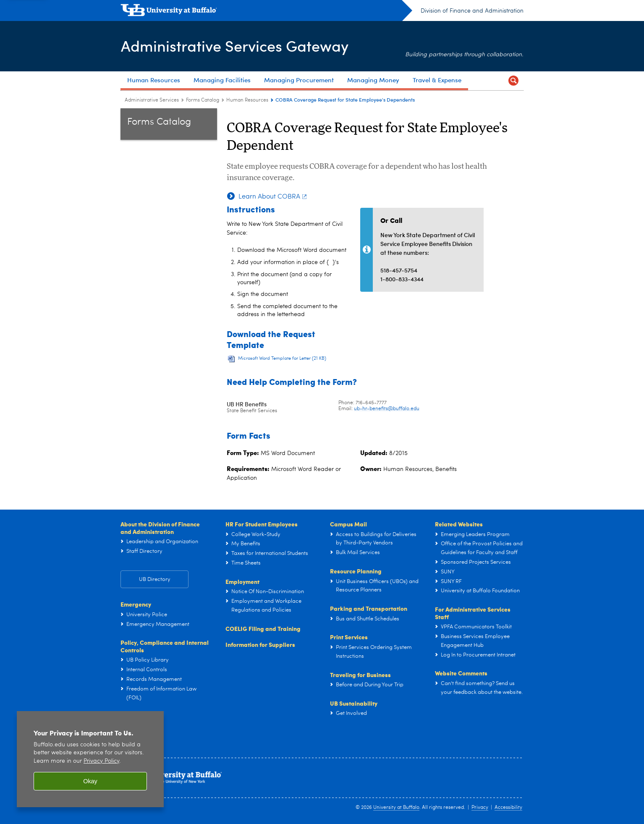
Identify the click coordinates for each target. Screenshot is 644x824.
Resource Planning (356, 571)
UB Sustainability (354, 703)
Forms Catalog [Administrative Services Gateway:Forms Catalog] (203, 100)
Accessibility (508, 808)
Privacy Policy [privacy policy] (101, 761)
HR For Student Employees (262, 524)
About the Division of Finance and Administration (160, 528)
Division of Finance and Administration (472, 11)
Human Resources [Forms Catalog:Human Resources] (247, 100)
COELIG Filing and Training (263, 628)
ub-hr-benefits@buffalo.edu (387, 409)
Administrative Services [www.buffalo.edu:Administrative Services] (152, 100)
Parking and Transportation (369, 608)
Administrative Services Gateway (234, 46)
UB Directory (155, 579)
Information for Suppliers (260, 644)
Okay (90, 781)
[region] (90, 759)
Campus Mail (348, 524)
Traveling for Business (360, 675)
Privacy (480, 808)
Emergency (136, 604)
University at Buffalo (396, 808)
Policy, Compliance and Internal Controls (165, 646)
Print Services (349, 637)
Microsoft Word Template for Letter (282, 359)
